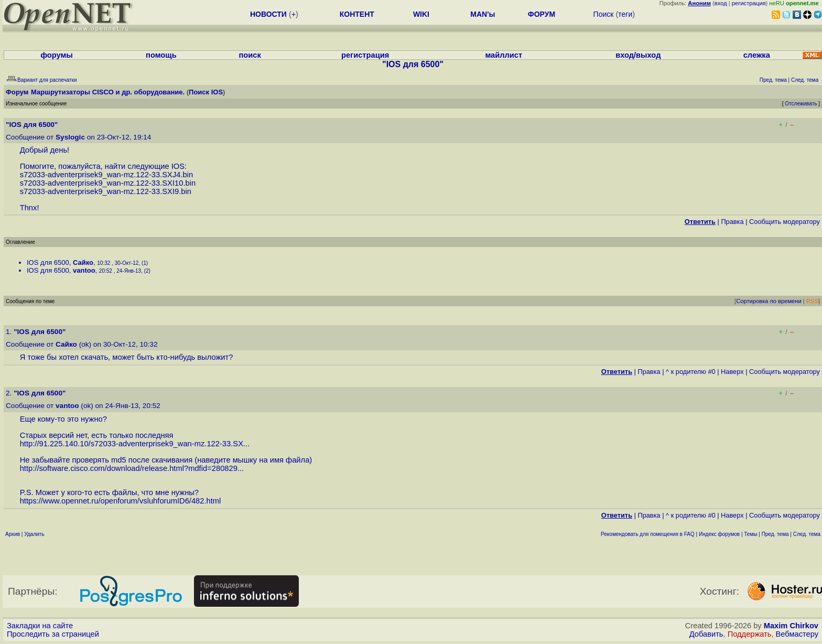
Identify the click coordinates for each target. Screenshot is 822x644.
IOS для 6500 (48, 262)
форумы (57, 55)
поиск (250, 55)
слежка (757, 55)
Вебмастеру (797, 634)
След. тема (807, 534)
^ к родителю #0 (691, 372)
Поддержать (750, 634)
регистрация (749, 3)
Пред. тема (775, 534)
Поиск (604, 14)
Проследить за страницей (53, 634)
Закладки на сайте (40, 626)
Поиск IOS (206, 92)
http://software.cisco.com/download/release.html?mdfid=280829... (132, 468)
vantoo (84, 270)
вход (721, 3)
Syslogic (70, 137)
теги (625, 14)
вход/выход (638, 55)
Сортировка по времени (769, 301)
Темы (750, 534)
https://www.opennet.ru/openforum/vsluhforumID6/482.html (121, 501)
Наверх (732, 372)
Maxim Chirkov (791, 626)
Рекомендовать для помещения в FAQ (648, 534)
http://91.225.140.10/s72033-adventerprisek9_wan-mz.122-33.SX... (135, 444)
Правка (732, 222)
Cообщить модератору (785, 222)
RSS (812, 301)
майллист (504, 55)
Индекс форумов (719, 534)
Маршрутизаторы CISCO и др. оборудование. (108, 92)
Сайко (83, 262)
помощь (161, 55)
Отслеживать (801, 104)
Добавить (706, 634)
